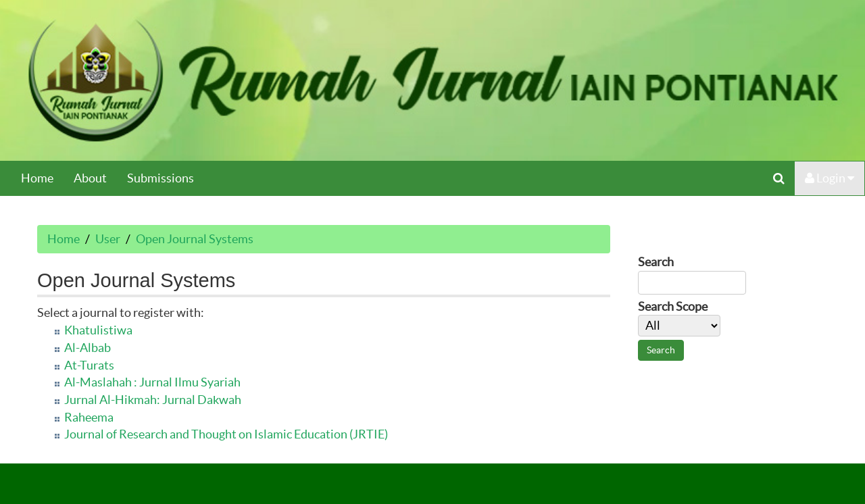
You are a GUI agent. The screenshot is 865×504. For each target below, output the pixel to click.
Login (830, 178)
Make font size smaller (649, 424)
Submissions (160, 178)
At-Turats (89, 365)
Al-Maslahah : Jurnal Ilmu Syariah (152, 382)
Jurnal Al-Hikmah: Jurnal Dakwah (153, 400)
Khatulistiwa (98, 330)
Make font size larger (693, 424)
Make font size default (671, 424)
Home (37, 178)
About (90, 178)
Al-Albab (88, 348)
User (108, 239)
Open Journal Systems (195, 239)
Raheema (89, 417)
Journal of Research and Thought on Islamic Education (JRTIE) (226, 434)
